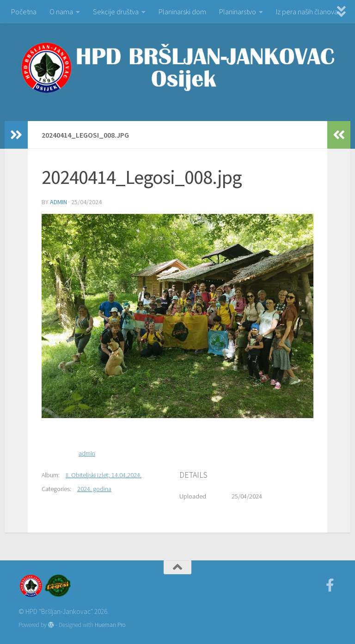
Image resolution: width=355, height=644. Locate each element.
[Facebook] (330, 585)
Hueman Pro (110, 625)
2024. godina (94, 489)
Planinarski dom (182, 12)
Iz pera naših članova (307, 12)
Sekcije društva (116, 12)
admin (58, 202)
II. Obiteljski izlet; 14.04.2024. (104, 475)
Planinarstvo (238, 12)
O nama (61, 12)
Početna (24, 12)
